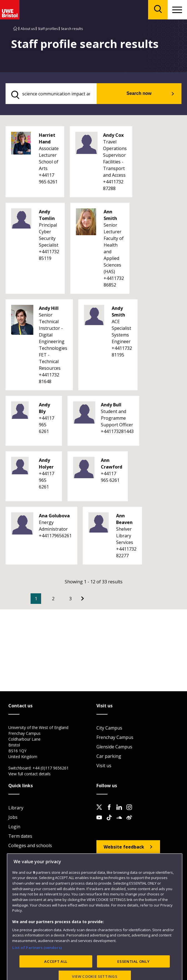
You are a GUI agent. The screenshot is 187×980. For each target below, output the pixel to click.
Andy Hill (49, 308)
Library (16, 808)
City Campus (109, 728)
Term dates (20, 836)
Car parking (109, 756)
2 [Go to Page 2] (53, 599)
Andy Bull (111, 405)
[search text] (51, 94)
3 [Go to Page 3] (70, 599)
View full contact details (29, 774)
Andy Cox (113, 135)
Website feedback (124, 847)
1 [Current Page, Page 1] (36, 599)
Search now (139, 93)
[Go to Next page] (83, 599)
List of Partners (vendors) (37, 966)
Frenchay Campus (115, 737)
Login (14, 827)
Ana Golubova (54, 516)
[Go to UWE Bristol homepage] (15, 29)
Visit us (104, 766)
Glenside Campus (114, 747)
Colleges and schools (30, 845)
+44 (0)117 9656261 (51, 768)
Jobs (13, 817)
